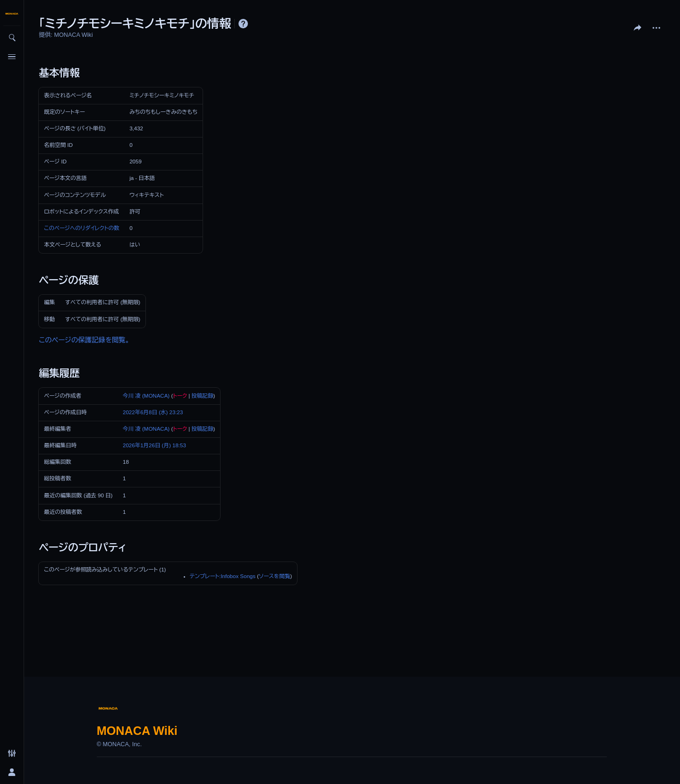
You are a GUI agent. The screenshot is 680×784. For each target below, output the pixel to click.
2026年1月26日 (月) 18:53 (154, 445)
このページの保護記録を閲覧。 (84, 340)
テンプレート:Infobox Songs (223, 576)
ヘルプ (243, 24)
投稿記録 (202, 396)
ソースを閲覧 (274, 576)
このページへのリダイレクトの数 (81, 228)
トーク (180, 396)
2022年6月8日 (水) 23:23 (153, 412)
